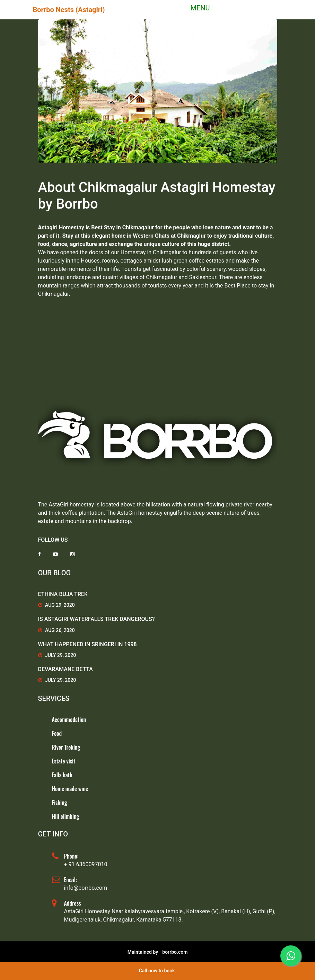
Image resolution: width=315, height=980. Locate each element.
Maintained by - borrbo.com (158, 952)
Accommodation (69, 720)
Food (57, 733)
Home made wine (70, 789)
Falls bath (62, 775)
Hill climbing (66, 816)
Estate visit (64, 761)
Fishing (60, 803)
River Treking (66, 747)
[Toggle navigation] (195, 10)
